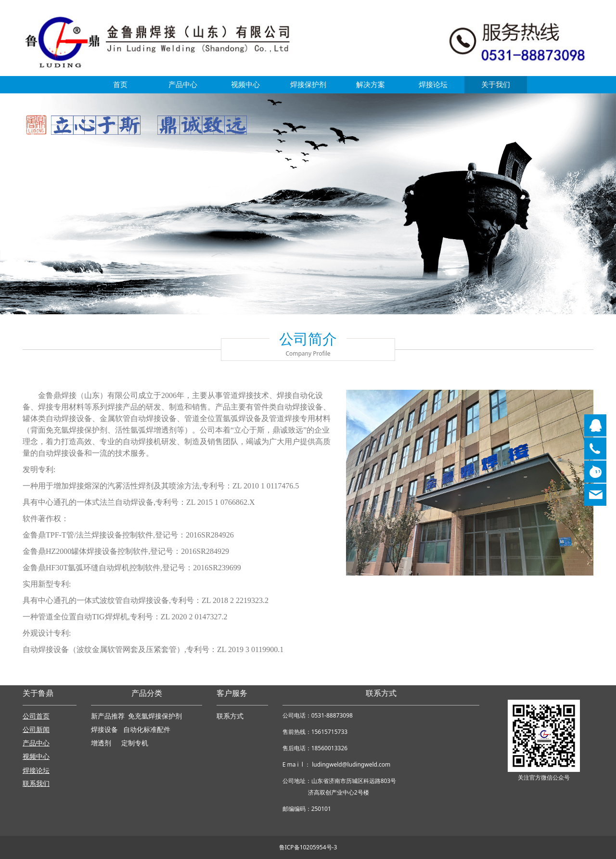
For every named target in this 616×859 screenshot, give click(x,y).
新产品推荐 (109, 716)
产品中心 (183, 84)
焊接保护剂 (308, 84)
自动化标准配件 (147, 730)
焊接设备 (105, 730)
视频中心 (245, 84)
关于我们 (496, 84)
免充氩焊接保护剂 (155, 716)
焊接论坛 (433, 84)
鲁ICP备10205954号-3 (308, 847)
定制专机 (135, 743)
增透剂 (101, 743)
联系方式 (230, 716)
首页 (120, 84)
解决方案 (371, 84)
